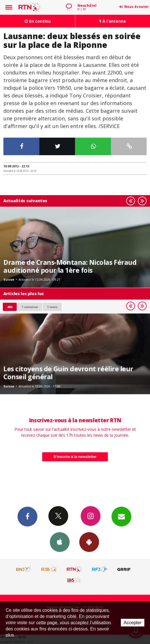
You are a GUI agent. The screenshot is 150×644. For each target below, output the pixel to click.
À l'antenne (113, 21)
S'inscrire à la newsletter (75, 457)
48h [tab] (10, 307)
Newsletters (121, 516)
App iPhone (60, 542)
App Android (89, 542)
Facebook (27, 516)
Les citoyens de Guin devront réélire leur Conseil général (68, 373)
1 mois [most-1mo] (52, 307)
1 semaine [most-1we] (30, 307)
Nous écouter (137, 7)
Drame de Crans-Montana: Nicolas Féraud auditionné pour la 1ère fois (70, 266)
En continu (38, 21)
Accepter (133, 623)
